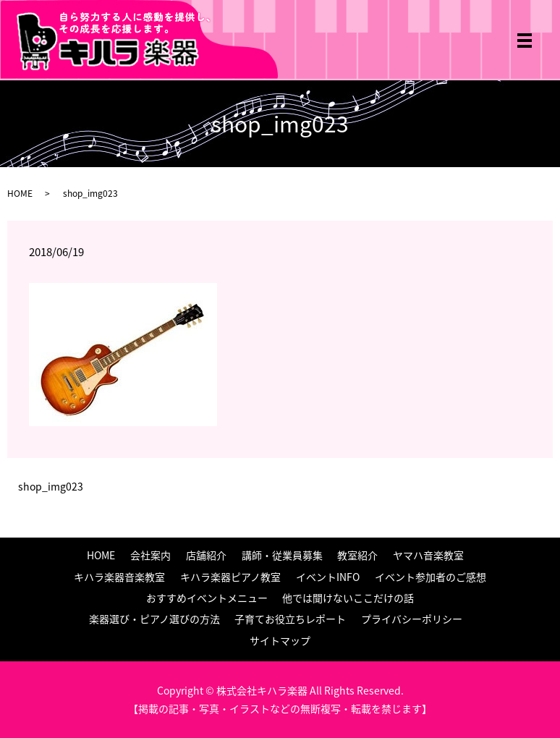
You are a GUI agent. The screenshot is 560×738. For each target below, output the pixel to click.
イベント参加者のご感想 (430, 577)
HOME (20, 193)
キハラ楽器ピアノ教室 (230, 577)
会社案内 (150, 555)
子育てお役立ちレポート (290, 619)
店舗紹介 (206, 555)
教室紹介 (357, 555)
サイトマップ (280, 640)
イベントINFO (328, 577)
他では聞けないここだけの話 (348, 598)
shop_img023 (51, 487)
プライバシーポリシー (412, 619)
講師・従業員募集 (282, 555)
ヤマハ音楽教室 (428, 555)
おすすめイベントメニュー (207, 598)
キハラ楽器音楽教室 (119, 577)
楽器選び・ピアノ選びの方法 (154, 619)
